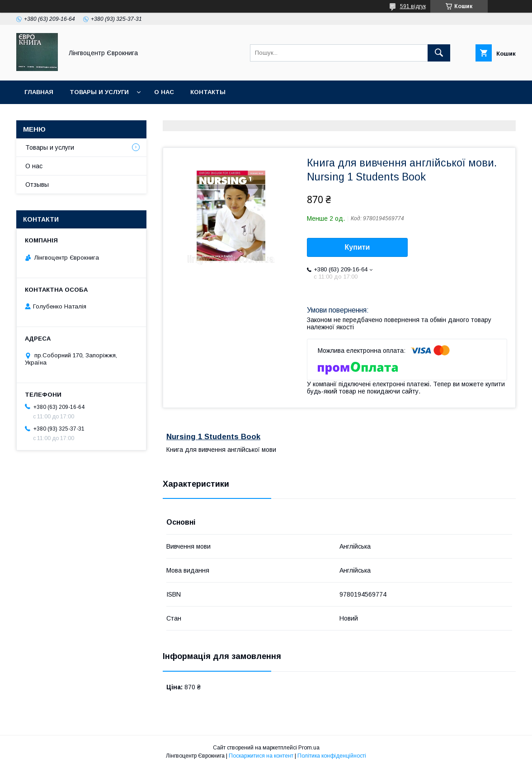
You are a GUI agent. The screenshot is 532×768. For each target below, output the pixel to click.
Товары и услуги (99, 92)
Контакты (208, 92)
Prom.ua (309, 748)
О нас (164, 92)
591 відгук (413, 6)
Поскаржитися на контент (261, 756)
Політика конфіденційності (332, 756)
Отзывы (37, 185)
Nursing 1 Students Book (213, 437)
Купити (358, 247)
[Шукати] (439, 53)
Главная (39, 92)
